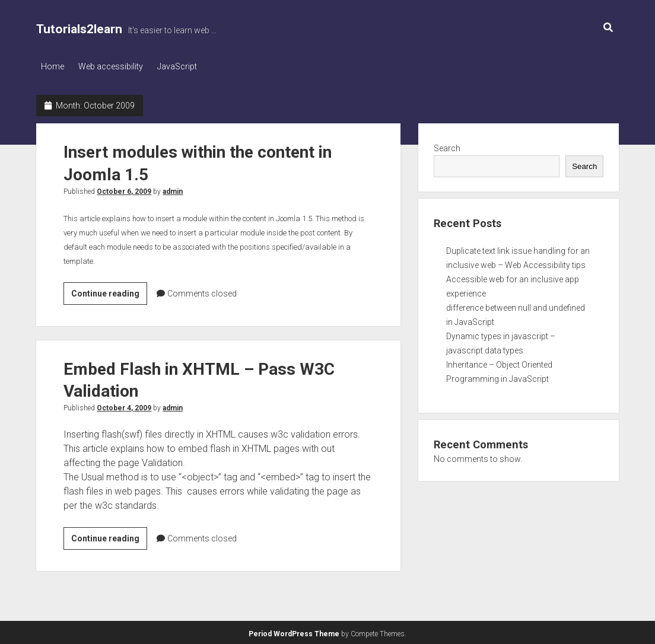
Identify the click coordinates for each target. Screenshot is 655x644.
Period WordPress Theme (294, 632)
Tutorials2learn (79, 29)
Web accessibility (114, 66)
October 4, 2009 (124, 406)
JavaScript (184, 66)
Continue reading (109, 293)
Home (53, 66)
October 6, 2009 (124, 189)
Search (447, 146)
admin (173, 189)
